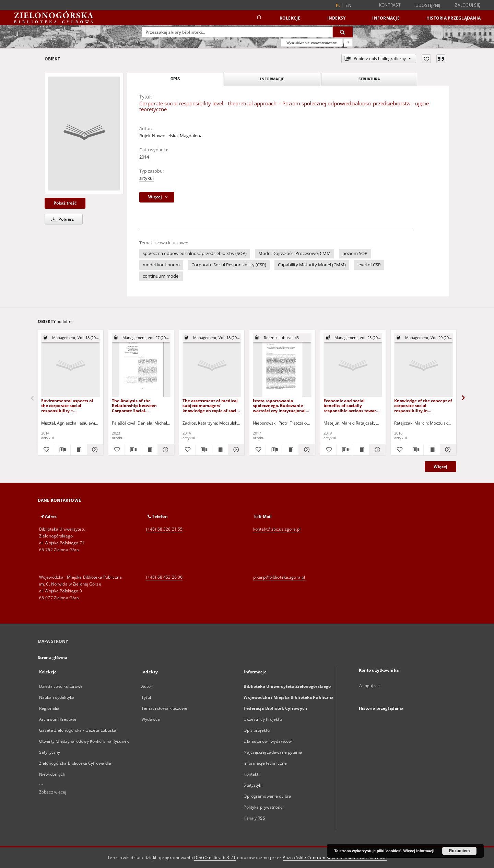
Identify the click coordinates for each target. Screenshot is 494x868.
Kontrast (390, 5)
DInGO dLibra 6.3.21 (215, 858)
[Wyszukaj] (343, 32)
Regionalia (49, 708)
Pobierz (61, 219)
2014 (144, 157)
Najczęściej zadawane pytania (273, 752)
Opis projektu (257, 730)
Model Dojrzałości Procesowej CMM (295, 253)
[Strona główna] (258, 18)
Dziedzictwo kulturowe (61, 686)
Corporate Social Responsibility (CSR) (229, 265)
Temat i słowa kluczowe (164, 708)
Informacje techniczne (265, 763)
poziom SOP (355, 253)
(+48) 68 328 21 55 (164, 529)
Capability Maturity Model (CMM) (312, 265)
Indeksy (337, 18)
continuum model (161, 276)
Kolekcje (290, 18)
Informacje (386, 18)
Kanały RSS (254, 818)
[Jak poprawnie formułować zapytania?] (348, 43)
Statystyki (253, 785)
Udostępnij (428, 5)
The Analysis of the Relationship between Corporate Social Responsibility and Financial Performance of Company (141, 406)
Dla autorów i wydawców (268, 741)
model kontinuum (161, 265)
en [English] (348, 5)
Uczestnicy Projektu (263, 719)
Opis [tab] (175, 79)
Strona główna (53, 657)
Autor (147, 686)
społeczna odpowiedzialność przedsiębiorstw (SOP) (195, 253)
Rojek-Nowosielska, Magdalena (171, 136)
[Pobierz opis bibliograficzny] (62, 450)
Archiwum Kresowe (58, 719)
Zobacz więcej (53, 792)
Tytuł (146, 697)
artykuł (146, 178)
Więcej (440, 467)
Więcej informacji (419, 851)
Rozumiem (460, 851)
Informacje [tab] (272, 79)
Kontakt (251, 774)
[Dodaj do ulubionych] (426, 59)
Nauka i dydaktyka (57, 697)
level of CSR (369, 265)
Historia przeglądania (454, 18)
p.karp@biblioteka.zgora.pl (279, 577)
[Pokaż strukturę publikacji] (70, 338)
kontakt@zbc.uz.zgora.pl (277, 529)
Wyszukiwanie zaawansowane (312, 43)
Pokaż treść (65, 203)
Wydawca (151, 719)
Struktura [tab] (369, 79)
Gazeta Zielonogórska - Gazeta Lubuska (78, 730)
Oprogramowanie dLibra (267, 796)
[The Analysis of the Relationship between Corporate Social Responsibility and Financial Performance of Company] (141, 365)
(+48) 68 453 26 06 (164, 577)
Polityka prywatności (263, 807)
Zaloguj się (468, 5)
